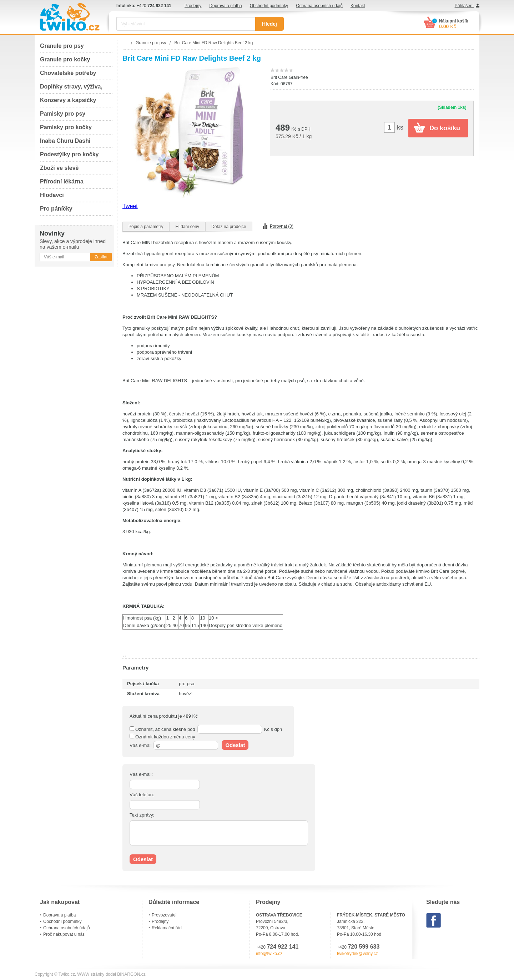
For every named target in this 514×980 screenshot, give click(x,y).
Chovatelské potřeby (68, 73)
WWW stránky (91, 974)
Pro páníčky (56, 209)
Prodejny (193, 6)
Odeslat (235, 745)
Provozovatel (164, 915)
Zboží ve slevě (59, 168)
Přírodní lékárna (62, 181)
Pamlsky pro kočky (66, 127)
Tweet (130, 206)
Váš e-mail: (141, 774)
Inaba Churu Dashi (65, 141)
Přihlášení (464, 6)
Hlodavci (52, 195)
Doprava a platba (225, 6)
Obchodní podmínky (269, 6)
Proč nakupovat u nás (64, 934)
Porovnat (282, 226)
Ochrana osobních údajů (319, 6)
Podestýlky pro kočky (69, 154)
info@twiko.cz (269, 954)
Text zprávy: (142, 815)
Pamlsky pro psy (63, 114)
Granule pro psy (62, 46)
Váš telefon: (142, 795)
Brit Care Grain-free (289, 77)
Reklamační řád (167, 928)
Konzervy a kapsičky (68, 100)
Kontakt (358, 6)
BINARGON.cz (131, 974)
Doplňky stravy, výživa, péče (71, 89)
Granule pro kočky (65, 59)
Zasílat (101, 257)
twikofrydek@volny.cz (357, 954)
